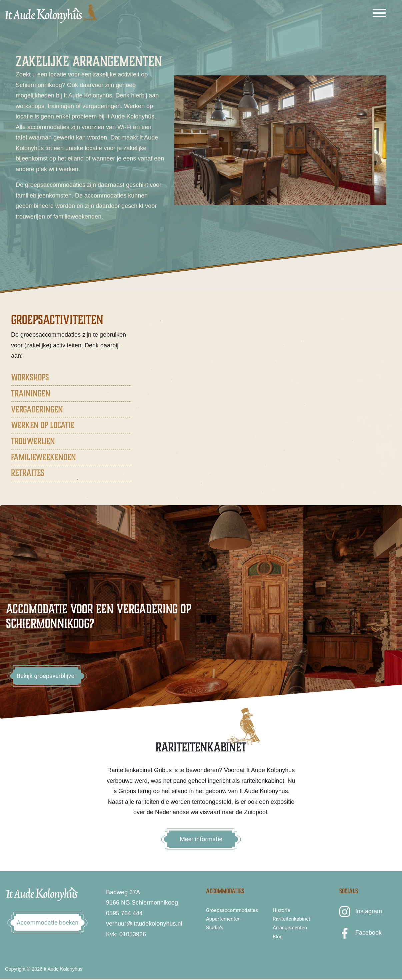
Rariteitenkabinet (291, 919)
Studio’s (215, 928)
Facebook (368, 933)
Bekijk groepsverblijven (47, 676)
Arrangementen (290, 928)
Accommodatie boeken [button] (47, 922)
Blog (278, 937)
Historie (281, 910)
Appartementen (223, 919)
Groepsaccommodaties (232, 910)
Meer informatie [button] (201, 839)
